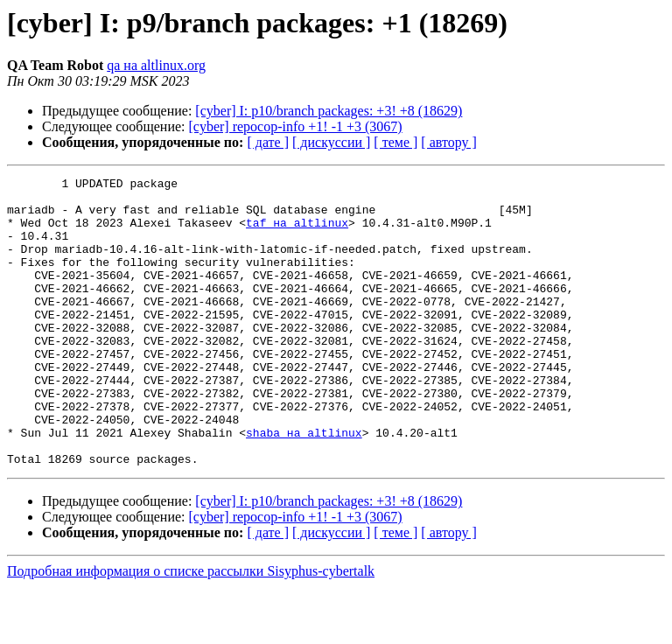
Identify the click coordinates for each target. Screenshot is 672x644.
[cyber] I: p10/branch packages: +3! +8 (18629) (329, 111)
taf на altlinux (297, 233)
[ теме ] (395, 142)
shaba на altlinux (304, 485)
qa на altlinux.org (156, 65)
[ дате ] (268, 142)
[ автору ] (448, 142)
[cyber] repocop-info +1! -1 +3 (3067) (296, 126)
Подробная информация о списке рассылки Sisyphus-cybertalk (191, 629)
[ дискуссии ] (331, 142)
